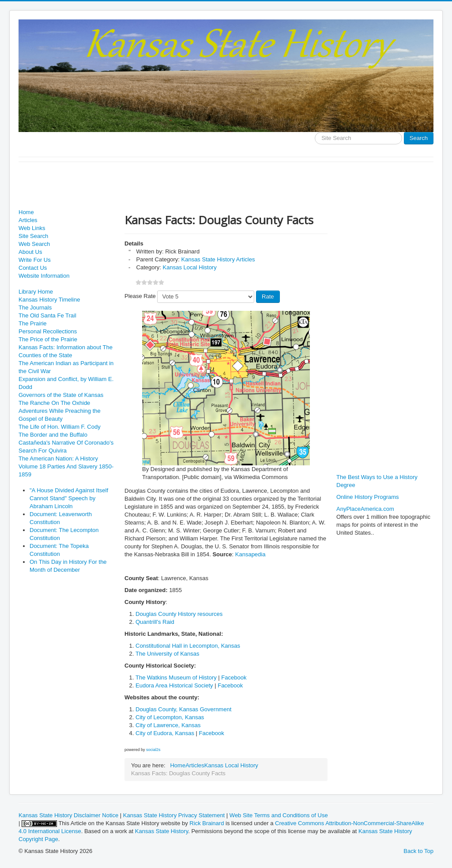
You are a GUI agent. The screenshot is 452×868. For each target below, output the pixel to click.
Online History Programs (368, 497)
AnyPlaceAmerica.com (365, 509)
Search (419, 138)
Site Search (33, 236)
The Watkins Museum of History (176, 677)
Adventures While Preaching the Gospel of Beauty (60, 415)
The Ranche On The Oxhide (54, 403)
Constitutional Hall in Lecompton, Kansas (188, 646)
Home (26, 212)
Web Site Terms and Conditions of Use (279, 815)
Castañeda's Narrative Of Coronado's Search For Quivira (66, 447)
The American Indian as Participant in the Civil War (66, 367)
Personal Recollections (48, 331)
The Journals (35, 308)
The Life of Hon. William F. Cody (60, 427)
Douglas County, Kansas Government (183, 709)
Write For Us (35, 260)
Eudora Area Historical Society (174, 685)
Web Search (34, 244)
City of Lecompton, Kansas (170, 717)
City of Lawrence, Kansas (168, 725)
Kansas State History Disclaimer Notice (68, 815)
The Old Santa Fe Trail (47, 315)
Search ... (315, 132)
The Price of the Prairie (48, 339)
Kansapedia (250, 554)
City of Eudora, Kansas (165, 733)
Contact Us (33, 268)
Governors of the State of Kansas (61, 395)
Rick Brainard (207, 823)
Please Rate (140, 296)
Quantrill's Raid (155, 622)
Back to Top (418, 851)
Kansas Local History (190, 267)
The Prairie (33, 323)
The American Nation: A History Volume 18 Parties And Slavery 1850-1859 (66, 466)
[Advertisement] (179, 186)
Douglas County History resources (179, 614)
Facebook (234, 677)
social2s (153, 750)
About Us (30, 252)
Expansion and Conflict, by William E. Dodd (66, 383)
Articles (28, 220)
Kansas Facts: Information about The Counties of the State (66, 351)
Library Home (36, 292)
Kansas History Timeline (49, 300)
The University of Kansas (168, 654)
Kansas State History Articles (218, 259)
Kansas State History (162, 831)
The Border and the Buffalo (53, 435)
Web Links (32, 228)
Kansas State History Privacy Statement (174, 815)
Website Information (44, 276)
